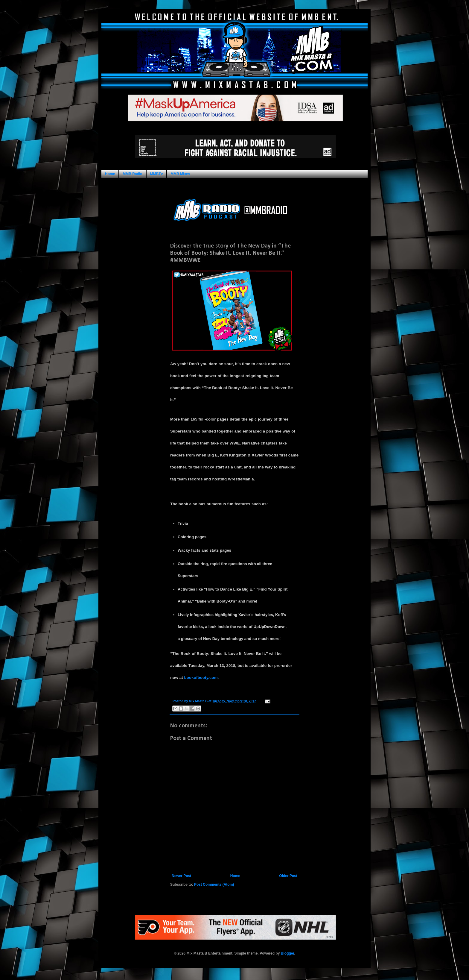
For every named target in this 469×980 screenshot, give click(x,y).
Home (110, 174)
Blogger (288, 953)
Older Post (288, 876)
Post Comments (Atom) (214, 885)
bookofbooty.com (201, 678)
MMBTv (157, 174)
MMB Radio (132, 174)
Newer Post (181, 876)
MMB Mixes (180, 174)
